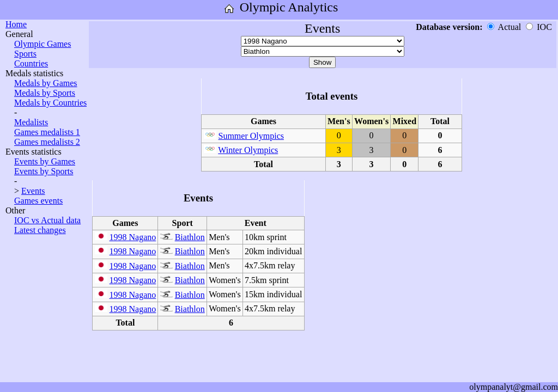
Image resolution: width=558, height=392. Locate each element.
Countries (31, 63)
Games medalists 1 (47, 132)
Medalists (31, 122)
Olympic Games (43, 44)
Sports (25, 54)
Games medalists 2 (47, 142)
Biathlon (190, 237)
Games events (38, 201)
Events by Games (45, 161)
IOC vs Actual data (47, 220)
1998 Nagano (133, 237)
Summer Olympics (251, 136)
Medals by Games (46, 83)
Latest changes (40, 230)
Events (33, 191)
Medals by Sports (45, 93)
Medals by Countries (50, 103)
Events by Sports (44, 171)
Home (16, 24)
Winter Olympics (248, 150)
